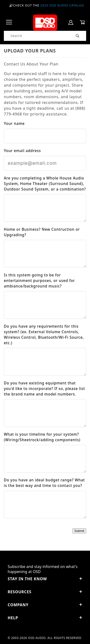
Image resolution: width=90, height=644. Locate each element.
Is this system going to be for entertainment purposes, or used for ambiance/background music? (39, 281)
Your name (14, 124)
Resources (45, 592)
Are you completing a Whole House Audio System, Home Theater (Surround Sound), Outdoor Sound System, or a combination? (45, 184)
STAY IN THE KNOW (45, 579)
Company (45, 605)
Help (45, 618)
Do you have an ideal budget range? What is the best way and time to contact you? (44, 483)
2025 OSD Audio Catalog (62, 5)
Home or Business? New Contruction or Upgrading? (42, 232)
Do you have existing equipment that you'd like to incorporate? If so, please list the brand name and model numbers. (44, 389)
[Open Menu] (9, 22)
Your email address (22, 151)
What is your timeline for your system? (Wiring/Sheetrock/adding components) (42, 437)
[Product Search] (37, 36)
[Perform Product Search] (78, 36)
